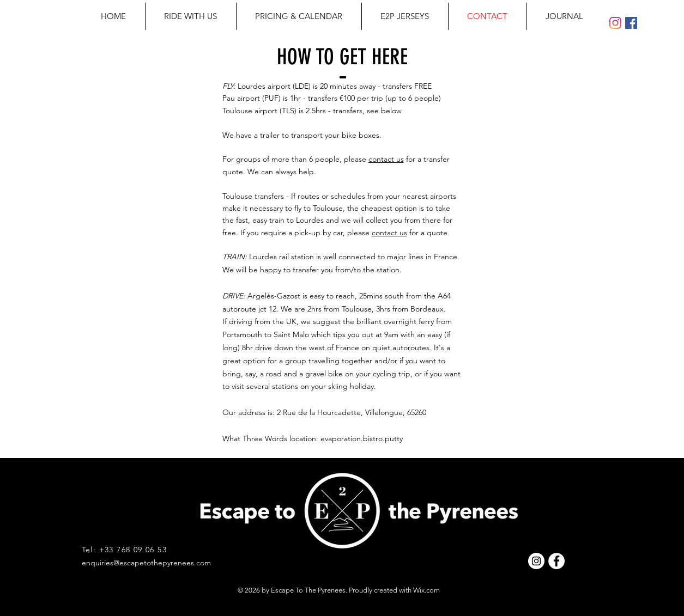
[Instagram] (615, 23)
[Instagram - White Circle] (536, 561)
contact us (386, 159)
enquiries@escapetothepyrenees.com (146, 563)
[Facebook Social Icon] (631, 23)
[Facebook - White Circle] (556, 561)
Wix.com (426, 590)
